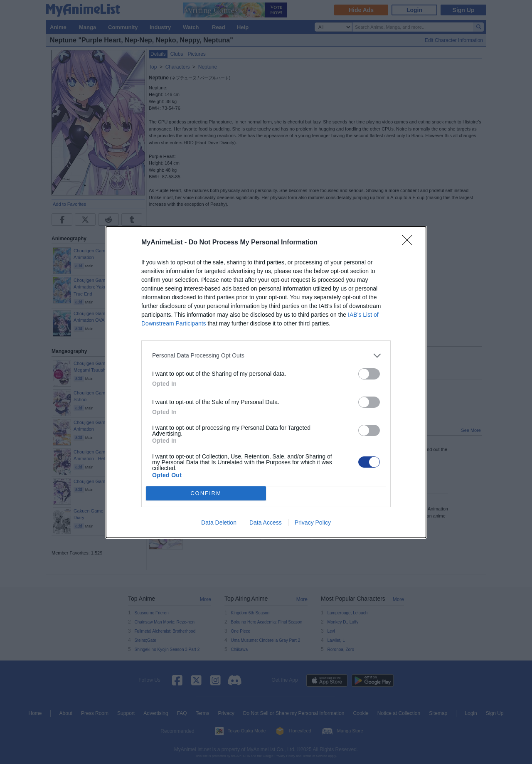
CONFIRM (206, 493)
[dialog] (266, 382)
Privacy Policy (313, 522)
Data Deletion (219, 522)
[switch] (369, 374)
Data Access (266, 522)
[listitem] (266, 356)
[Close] (410, 243)
